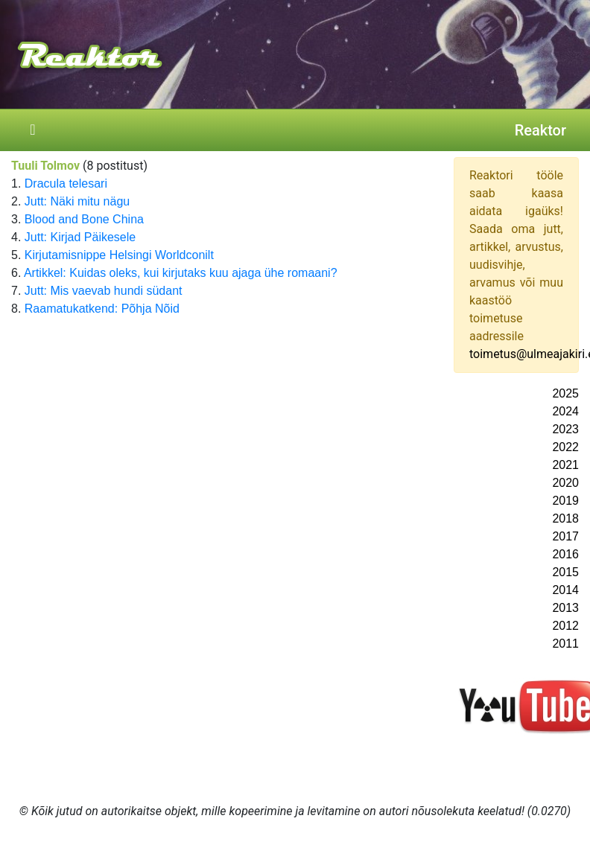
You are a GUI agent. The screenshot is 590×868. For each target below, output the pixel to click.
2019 (565, 501)
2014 (565, 590)
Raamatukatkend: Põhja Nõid (102, 309)
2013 (565, 608)
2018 (565, 518)
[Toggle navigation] (33, 130)
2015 (565, 572)
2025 (565, 393)
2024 (565, 411)
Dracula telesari (66, 184)
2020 (565, 483)
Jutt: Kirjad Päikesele (80, 237)
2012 (565, 626)
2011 (565, 644)
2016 (565, 554)
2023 (565, 429)
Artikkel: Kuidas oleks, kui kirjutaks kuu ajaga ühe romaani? (181, 273)
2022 (565, 447)
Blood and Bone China (84, 219)
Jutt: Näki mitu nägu (77, 201)
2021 (565, 465)
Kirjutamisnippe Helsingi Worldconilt (119, 255)
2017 (565, 536)
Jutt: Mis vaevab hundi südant (104, 291)
